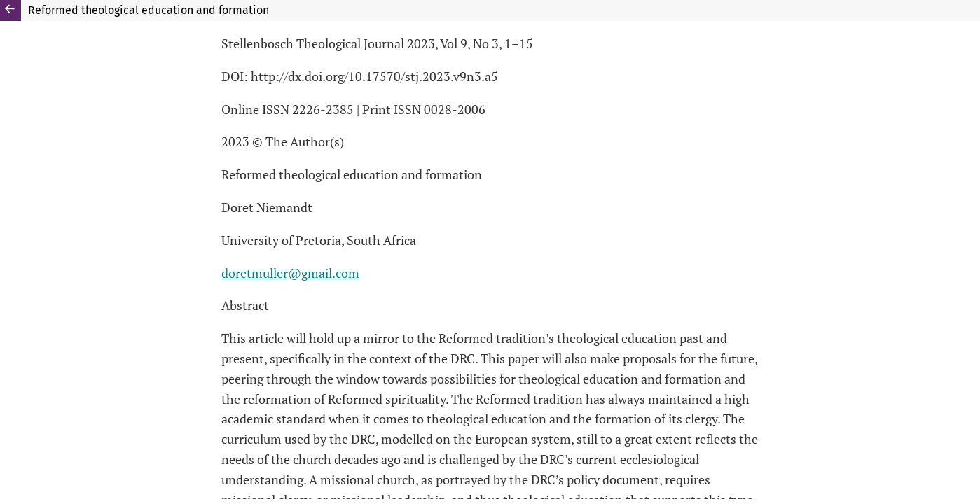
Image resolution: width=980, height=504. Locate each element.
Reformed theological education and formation (149, 10)
